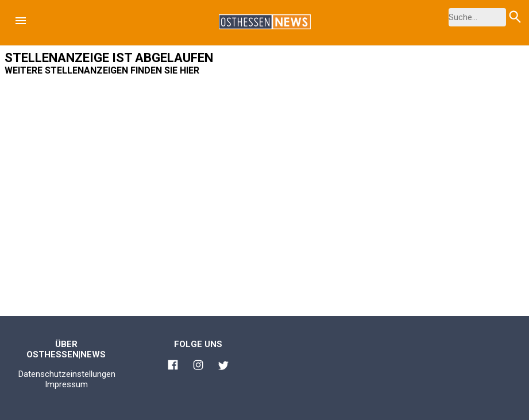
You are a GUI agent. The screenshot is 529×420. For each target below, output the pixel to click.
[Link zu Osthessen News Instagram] (198, 367)
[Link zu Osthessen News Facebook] (173, 367)
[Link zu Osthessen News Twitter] (223, 367)
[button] (21, 21)
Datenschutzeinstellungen (67, 374)
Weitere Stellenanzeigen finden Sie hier (102, 70)
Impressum (66, 384)
